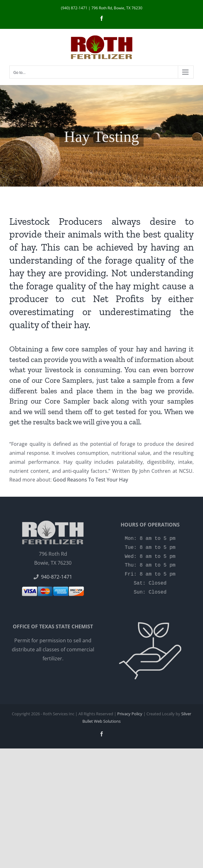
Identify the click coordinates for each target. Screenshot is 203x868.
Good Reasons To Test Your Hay (90, 480)
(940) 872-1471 (74, 8)
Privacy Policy (130, 714)
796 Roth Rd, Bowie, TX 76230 (117, 8)
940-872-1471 (57, 577)
